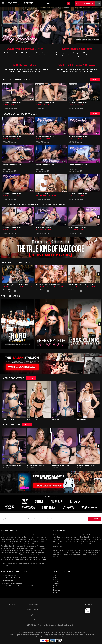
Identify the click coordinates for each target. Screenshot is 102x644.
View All (95, 80)
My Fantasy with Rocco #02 (12, 227)
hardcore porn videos (17, 550)
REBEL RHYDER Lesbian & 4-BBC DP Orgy (81, 285)
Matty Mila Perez (15, 138)
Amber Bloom (80, 195)
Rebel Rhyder (14, 287)
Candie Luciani (80, 229)
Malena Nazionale (20, 559)
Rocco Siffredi (6, 104)
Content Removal (62, 637)
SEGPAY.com (86, 635)
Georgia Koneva (31, 287)
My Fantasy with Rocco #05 (45, 137)
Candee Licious (15, 195)
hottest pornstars (41, 557)
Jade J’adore (22, 167)
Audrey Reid (14, 104)
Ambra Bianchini (15, 229)
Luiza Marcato (47, 229)
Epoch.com (20, 635)
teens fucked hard (89, 535)
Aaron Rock (47, 195)
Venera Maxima (40, 195)
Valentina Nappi (9, 559)
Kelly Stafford (14, 167)
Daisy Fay (46, 104)
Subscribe (94, 519)
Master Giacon (22, 287)
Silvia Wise (80, 138)
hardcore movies (15, 544)
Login (98, 3)
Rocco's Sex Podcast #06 (44, 193)
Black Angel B (80, 167)
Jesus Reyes (54, 287)
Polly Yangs (80, 104)
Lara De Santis (47, 138)
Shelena (44, 559)
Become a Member (85, 3)
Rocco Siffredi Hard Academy (33, 544)
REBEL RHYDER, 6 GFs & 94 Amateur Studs (16, 285)
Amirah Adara (72, 287)
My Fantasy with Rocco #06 (12, 102)
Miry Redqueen (48, 167)
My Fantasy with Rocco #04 (12, 193)
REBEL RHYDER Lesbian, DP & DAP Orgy (48, 285)
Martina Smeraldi (32, 559)
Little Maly (54, 195)
